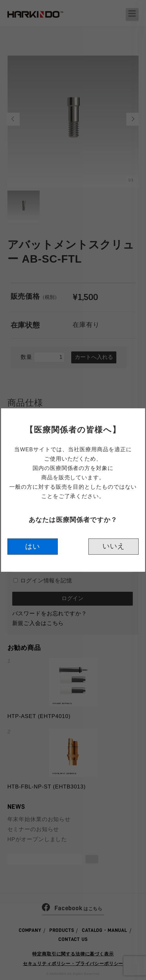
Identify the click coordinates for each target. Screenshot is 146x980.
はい (33, 547)
